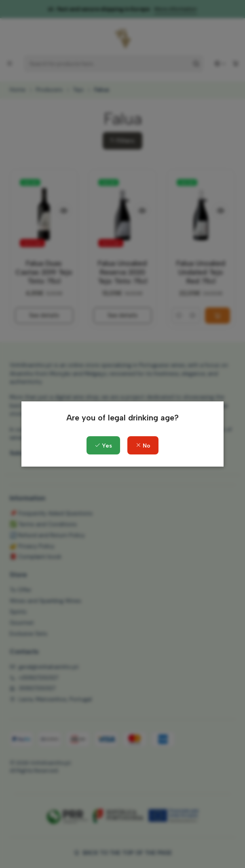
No (143, 446)
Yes (103, 446)
